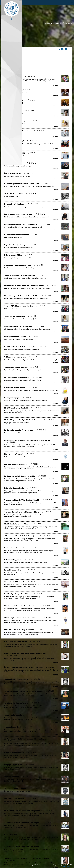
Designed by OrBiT (68, 866)
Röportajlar (69, 23)
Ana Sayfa (49, 23)
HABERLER (58, 23)
